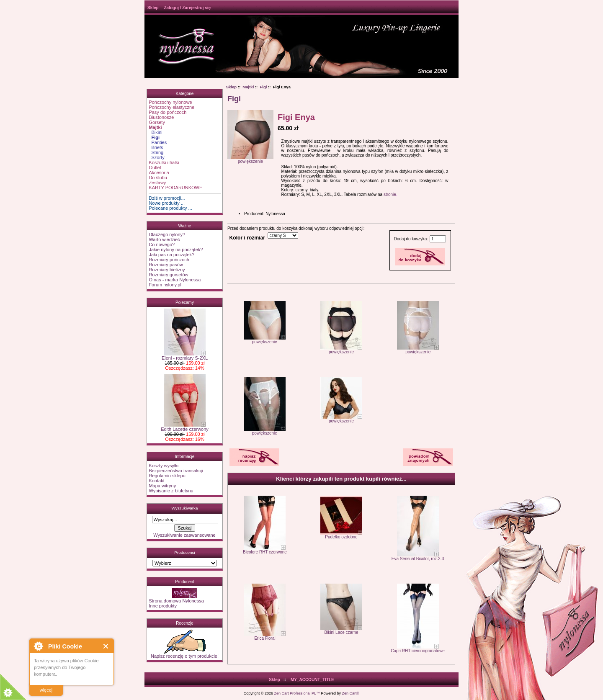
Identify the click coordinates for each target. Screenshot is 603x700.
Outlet (155, 167)
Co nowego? (162, 244)
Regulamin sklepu (167, 476)
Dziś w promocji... (167, 198)
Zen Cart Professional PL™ (297, 693)
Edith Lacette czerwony (185, 427)
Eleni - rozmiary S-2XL (185, 356)
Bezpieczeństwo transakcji (176, 471)
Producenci (184, 552)
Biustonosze (161, 117)
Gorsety (157, 122)
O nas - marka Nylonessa (175, 280)
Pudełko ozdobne (341, 537)
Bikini (155, 132)
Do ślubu (158, 178)
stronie (390, 194)
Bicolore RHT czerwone (265, 552)
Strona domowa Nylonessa (176, 601)
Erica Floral (265, 638)
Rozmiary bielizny (167, 270)
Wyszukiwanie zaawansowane (184, 535)
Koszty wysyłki (164, 466)
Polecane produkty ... (170, 208)
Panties (158, 142)
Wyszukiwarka (184, 508)
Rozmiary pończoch (169, 260)
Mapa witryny (162, 486)
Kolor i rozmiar (247, 238)
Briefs (156, 147)
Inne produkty (163, 606)
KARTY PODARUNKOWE (175, 188)
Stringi (156, 152)
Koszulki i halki (164, 162)
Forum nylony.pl (165, 285)
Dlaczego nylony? (167, 234)
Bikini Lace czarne (341, 632)
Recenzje (185, 623)
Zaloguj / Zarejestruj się (187, 8)
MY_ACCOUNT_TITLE (312, 680)
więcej (46, 690)
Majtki (248, 87)
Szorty (156, 157)
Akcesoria (159, 172)
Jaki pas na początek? (171, 255)
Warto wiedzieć (164, 239)
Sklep (153, 8)
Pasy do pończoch (167, 112)
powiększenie (265, 340)
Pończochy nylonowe (170, 102)
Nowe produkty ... (167, 203)
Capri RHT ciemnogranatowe (418, 651)
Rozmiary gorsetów (168, 275)
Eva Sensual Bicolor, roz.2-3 (418, 559)
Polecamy (185, 302)
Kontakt (156, 481)
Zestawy (157, 183)
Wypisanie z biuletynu (171, 491)
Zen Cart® (351, 693)
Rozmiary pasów (166, 265)
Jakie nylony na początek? (176, 250)
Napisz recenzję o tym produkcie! (185, 654)
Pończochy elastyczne (171, 107)
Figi (264, 87)
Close (106, 646)
